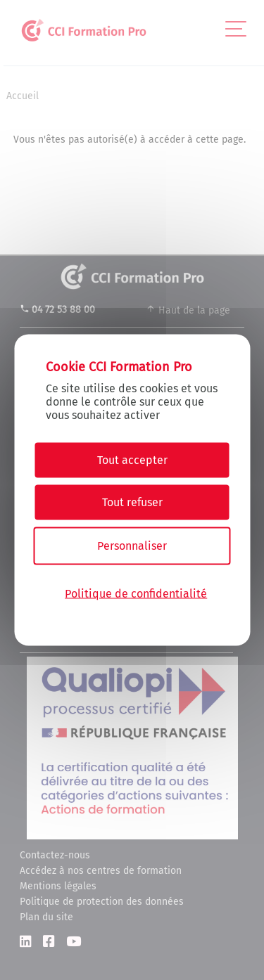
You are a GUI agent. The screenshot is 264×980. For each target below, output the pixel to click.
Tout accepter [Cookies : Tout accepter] (132, 460)
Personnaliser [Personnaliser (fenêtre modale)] (132, 546)
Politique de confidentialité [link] (136, 593)
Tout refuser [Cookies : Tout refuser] (132, 502)
